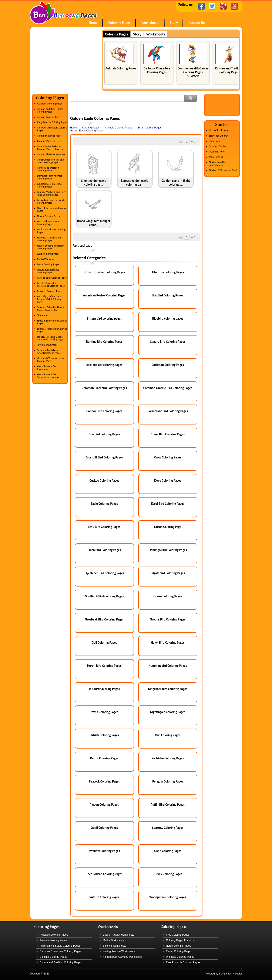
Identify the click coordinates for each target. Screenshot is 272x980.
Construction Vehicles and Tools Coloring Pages (51, 161)
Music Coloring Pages (48, 264)
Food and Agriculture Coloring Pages (48, 223)
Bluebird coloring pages (168, 319)
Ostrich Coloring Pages (104, 735)
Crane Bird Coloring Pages (168, 434)
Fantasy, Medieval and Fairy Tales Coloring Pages (51, 193)
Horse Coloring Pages (179, 946)
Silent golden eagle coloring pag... (94, 183)
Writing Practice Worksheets (119, 951)
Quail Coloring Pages (104, 828)
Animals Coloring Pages (121, 68)
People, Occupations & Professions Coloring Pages (51, 284)
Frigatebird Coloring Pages (168, 573)
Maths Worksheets (47, 259)
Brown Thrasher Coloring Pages (104, 272)
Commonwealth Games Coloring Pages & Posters (193, 72)
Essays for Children (219, 136)
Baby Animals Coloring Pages (52, 122)
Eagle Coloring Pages (104, 504)
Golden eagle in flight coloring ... (176, 183)
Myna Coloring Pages (104, 712)
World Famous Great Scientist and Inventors (49, 376)
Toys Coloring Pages (47, 345)
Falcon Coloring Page (168, 527)
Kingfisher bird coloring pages (168, 689)
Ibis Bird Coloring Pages (104, 689)
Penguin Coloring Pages (168, 781)
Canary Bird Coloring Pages (168, 342)
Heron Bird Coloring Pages (104, 666)
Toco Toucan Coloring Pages (104, 874)
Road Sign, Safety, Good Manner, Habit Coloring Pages (49, 299)
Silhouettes (43, 315)
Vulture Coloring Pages (104, 897)
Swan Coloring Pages (168, 851)
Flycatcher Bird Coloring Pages (104, 573)
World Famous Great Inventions (48, 368)
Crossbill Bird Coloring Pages (104, 457)
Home (63, 13)
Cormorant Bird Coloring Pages (168, 411)
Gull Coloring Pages (104, 643)
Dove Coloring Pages (168, 481)
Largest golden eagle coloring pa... (135, 183)
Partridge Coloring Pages (168, 758)
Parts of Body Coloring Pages (52, 278)
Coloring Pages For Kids (180, 940)
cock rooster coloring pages (104, 365)
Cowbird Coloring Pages (104, 434)
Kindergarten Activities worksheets (122, 957)
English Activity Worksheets (119, 935)
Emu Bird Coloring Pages (104, 527)
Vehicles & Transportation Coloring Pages (51, 360)
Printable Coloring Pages (180, 957)
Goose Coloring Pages (168, 596)
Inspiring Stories (217, 152)
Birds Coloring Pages (150, 128)
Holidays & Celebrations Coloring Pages (50, 239)
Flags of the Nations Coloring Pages (52, 209)
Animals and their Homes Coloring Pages (50, 110)
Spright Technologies (231, 974)
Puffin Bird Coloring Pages (168, 805)
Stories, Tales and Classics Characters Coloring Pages (51, 338)
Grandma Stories (218, 146)
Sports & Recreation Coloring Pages (52, 330)
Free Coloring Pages (178, 935)
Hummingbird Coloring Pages (168, 666)
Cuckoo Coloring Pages (104, 481)
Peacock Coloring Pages (104, 781)
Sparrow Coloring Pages (168, 828)
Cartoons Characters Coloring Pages (157, 70)
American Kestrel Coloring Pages (104, 295)
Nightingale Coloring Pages (168, 712)
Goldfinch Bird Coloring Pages (104, 596)
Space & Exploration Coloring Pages (52, 322)
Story (174, 23)
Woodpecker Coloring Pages (168, 897)
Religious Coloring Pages (50, 291)
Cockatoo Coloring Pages (168, 365)
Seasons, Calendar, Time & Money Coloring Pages (51, 309)
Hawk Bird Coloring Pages (168, 643)
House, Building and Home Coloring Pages (51, 247)
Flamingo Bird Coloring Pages (168, 550)
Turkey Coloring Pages (168, 874)
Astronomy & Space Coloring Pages (60, 946)
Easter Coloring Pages (179, 951)
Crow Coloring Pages (168, 457)
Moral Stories (216, 157)
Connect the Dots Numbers (51, 154)
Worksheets (150, 23)
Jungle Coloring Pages (48, 254)
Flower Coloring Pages (49, 216)
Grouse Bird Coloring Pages (168, 619)
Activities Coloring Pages (50, 104)
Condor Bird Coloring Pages (104, 411)
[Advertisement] (68, 59)
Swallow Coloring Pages (104, 851)
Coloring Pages (119, 23)
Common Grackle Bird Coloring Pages (168, 388)
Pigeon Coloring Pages (104, 805)
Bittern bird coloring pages (104, 319)
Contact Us (197, 23)
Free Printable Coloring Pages (183, 962)
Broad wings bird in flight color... (94, 223)
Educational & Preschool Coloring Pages (50, 185)
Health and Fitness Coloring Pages (51, 231)
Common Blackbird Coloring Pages (104, 388)
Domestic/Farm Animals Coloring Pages (50, 177)
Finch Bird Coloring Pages (104, 550)
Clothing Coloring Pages (49, 136)
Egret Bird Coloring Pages (168, 504)
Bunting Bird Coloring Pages (104, 342)
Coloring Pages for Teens (50, 141)
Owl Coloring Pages (168, 735)
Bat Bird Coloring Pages (168, 295)
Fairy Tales (214, 141)
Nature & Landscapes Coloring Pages (48, 271)
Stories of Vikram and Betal (223, 170)
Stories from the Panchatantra (217, 164)
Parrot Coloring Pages (104, 758)
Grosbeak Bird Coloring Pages (104, 619)
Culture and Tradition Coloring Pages (229, 70)
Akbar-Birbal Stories (219, 130)
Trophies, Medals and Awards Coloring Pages (49, 352)
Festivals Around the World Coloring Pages (51, 201)
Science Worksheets (115, 946)
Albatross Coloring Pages (168, 272)
